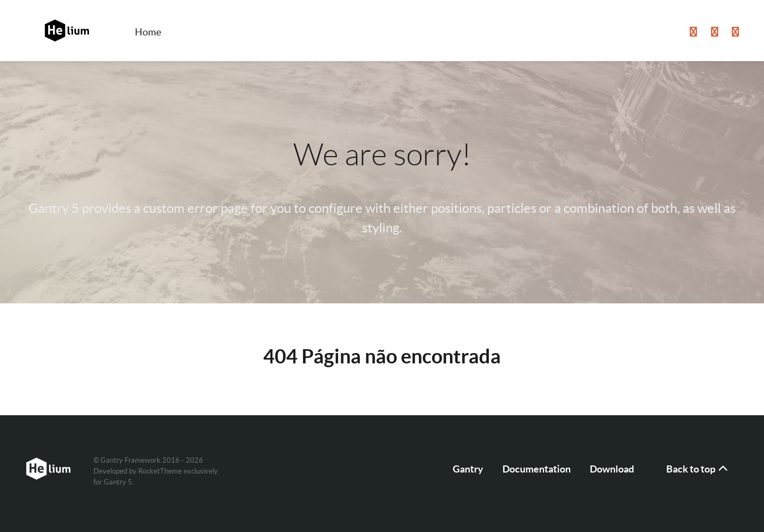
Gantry (468, 469)
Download (612, 469)
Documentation (537, 469)
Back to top (698, 469)
